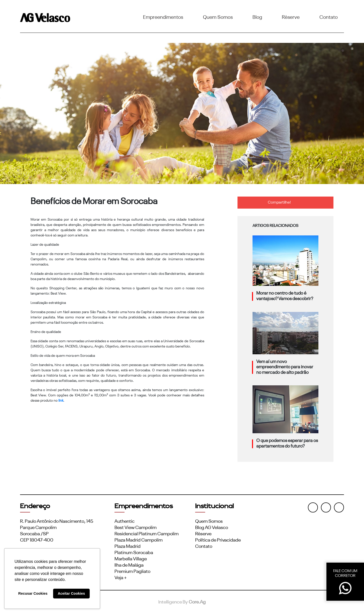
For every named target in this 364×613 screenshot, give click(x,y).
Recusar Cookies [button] (33, 593)
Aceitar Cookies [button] (71, 593)
